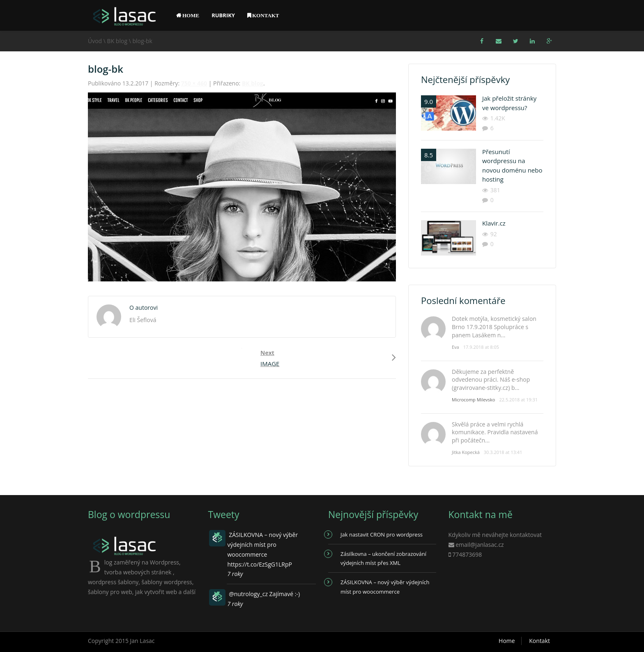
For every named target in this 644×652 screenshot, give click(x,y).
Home (507, 641)
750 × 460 (194, 83)
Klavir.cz (494, 223)
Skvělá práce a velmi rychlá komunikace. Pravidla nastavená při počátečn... (495, 432)
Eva (455, 347)
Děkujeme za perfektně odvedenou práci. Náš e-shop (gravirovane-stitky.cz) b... (491, 380)
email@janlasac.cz (480, 545)
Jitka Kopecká (466, 452)
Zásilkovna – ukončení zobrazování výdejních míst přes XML (383, 558)
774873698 (467, 554)
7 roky (235, 574)
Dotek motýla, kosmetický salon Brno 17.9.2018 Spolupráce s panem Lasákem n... (494, 327)
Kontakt (539, 641)
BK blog (117, 41)
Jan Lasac (143, 641)
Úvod (95, 41)
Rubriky (223, 15)
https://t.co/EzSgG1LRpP (260, 564)
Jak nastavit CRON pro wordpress (382, 535)
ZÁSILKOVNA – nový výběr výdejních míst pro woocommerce (385, 587)
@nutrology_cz (248, 594)
